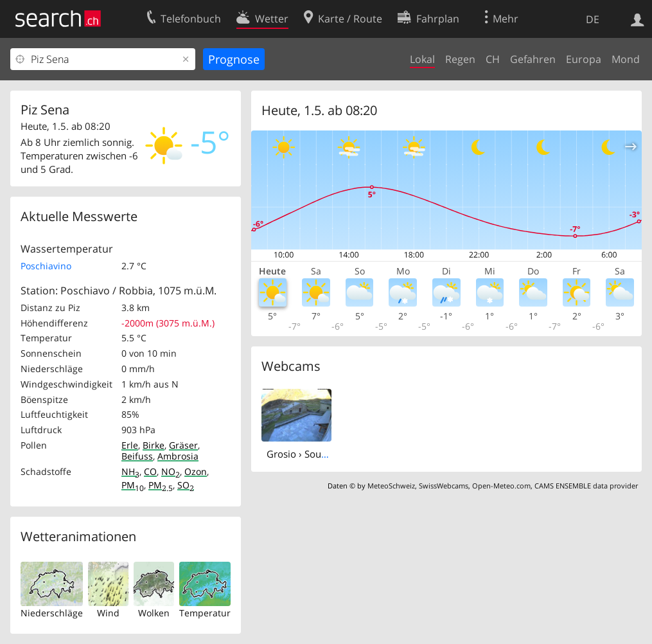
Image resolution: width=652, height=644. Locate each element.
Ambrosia (178, 456)
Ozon (196, 471)
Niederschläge (52, 613)
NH (130, 471)
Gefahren (533, 59)
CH (493, 59)
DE (593, 19)
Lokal (422, 59)
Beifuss (137, 456)
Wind (108, 613)
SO (186, 485)
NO (171, 471)
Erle (130, 445)
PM (133, 485)
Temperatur (205, 613)
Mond (626, 59)
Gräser (183, 445)
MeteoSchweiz (391, 486)
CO (150, 471)
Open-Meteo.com (501, 486)
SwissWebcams (444, 486)
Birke (154, 445)
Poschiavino (46, 266)
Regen (460, 59)
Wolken (154, 613)
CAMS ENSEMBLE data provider (586, 486)
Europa (584, 59)
